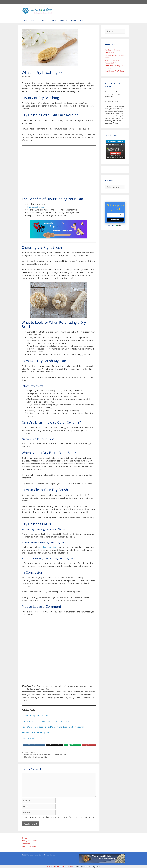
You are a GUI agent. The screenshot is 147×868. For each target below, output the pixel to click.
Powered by (115, 225)
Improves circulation (36, 207)
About (81, 20)
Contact (25, 838)
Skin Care (33, 752)
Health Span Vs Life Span (114, 71)
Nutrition (53, 20)
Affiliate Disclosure (29, 846)
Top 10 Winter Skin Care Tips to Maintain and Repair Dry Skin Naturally (53, 727)
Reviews (64, 20)
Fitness (34, 20)
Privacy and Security (29, 841)
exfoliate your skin (48, 547)
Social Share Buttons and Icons (61, 867)
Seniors (73, 20)
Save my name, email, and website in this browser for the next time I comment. (59, 817)
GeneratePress (50, 855)
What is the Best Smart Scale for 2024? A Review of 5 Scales (46, 755)
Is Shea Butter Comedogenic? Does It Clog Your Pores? (46, 721)
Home (26, 20)
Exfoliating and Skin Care (33, 738)
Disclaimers (26, 844)
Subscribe (115, 220)
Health (44, 20)
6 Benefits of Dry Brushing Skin (36, 733)
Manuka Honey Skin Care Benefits (37, 716)
